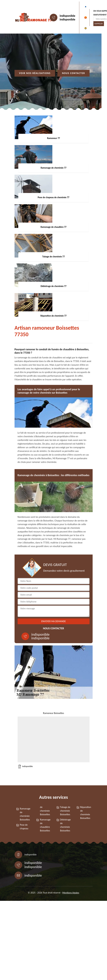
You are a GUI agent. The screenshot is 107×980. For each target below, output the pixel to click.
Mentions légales (71, 893)
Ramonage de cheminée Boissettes (25, 814)
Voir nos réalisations (35, 73)
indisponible (68, 16)
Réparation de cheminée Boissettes (86, 813)
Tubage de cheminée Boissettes (65, 811)
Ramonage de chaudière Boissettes (45, 825)
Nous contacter (73, 73)
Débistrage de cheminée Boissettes (66, 825)
